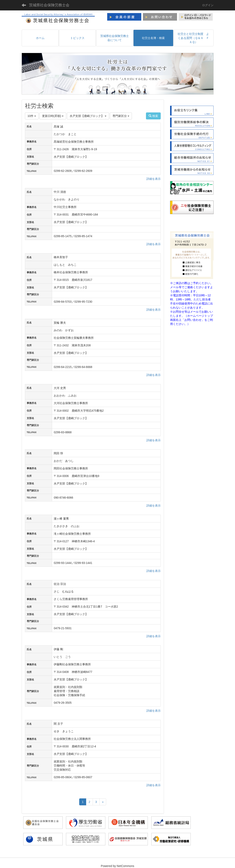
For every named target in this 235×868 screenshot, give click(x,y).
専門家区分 (121, 116)
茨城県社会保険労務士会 (49, 5)
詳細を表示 (154, 179)
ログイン (208, 5)
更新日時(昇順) (53, 116)
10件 (32, 116)
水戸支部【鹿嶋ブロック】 (88, 116)
